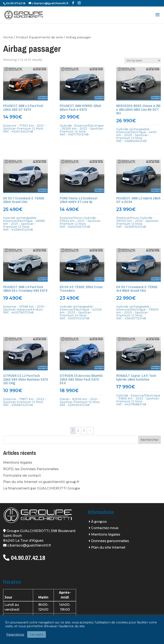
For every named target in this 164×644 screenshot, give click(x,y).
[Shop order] (143, 60)
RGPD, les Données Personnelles (31, 469)
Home (8, 37)
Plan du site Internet (108, 547)
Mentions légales (18, 463)
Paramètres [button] (15, 635)
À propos (99, 522)
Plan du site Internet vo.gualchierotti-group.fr (41, 482)
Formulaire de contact (22, 476)
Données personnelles (110, 541)
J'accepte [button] (37, 634)
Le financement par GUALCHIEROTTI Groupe (42, 488)
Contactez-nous (105, 528)
